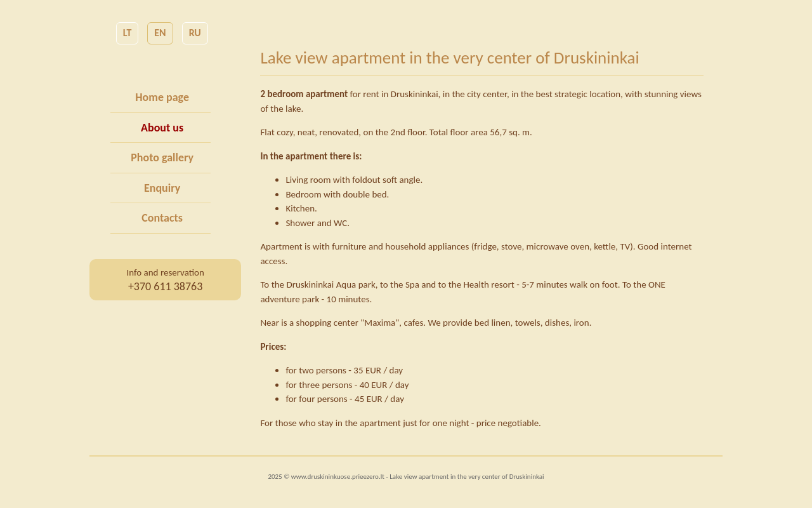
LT (128, 33)
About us (162, 128)
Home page (162, 97)
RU (195, 33)
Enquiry (162, 188)
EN (160, 33)
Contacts (162, 218)
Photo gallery (162, 157)
